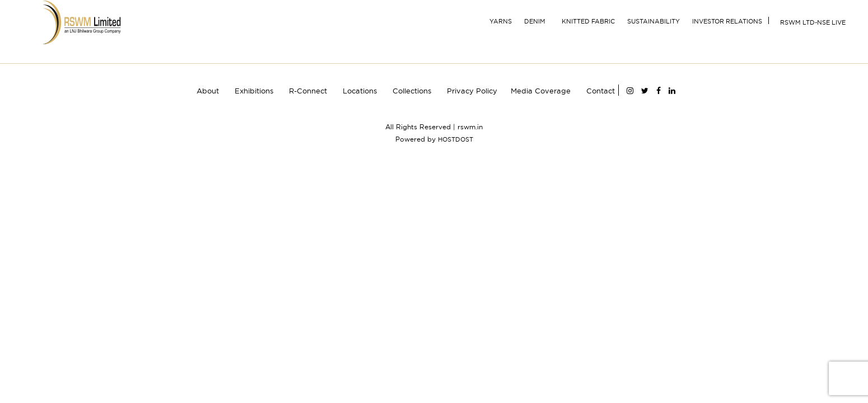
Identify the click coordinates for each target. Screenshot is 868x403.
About (208, 91)
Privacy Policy (472, 91)
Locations (360, 91)
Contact (601, 91)
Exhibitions (254, 91)
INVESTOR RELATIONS (727, 21)
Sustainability (654, 21)
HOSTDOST (456, 139)
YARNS (501, 21)
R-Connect (308, 91)
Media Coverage (541, 91)
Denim (535, 21)
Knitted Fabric (588, 21)
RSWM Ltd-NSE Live (813, 22)
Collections (412, 91)
